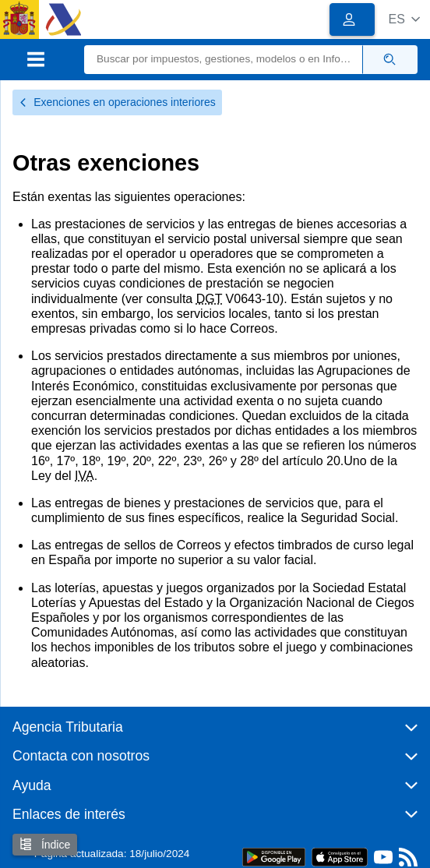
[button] (404, 19)
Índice (45, 844)
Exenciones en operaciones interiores (117, 102)
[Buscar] (224, 60)
